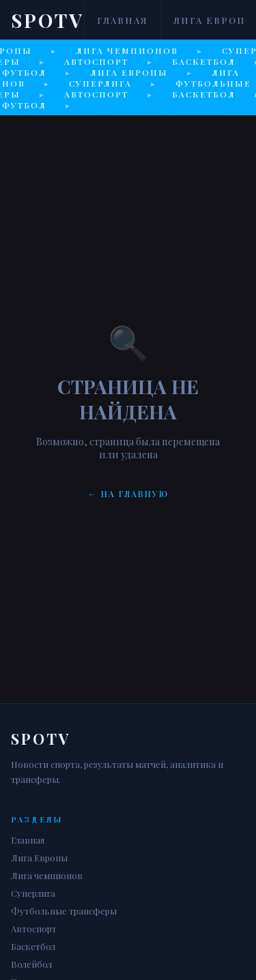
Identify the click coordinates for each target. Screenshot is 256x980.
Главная (123, 20)
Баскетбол (33, 946)
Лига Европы (39, 858)
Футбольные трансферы (64, 911)
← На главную (128, 494)
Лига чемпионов (47, 875)
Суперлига (33, 893)
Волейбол (31, 964)
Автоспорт (34, 929)
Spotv (47, 20)
